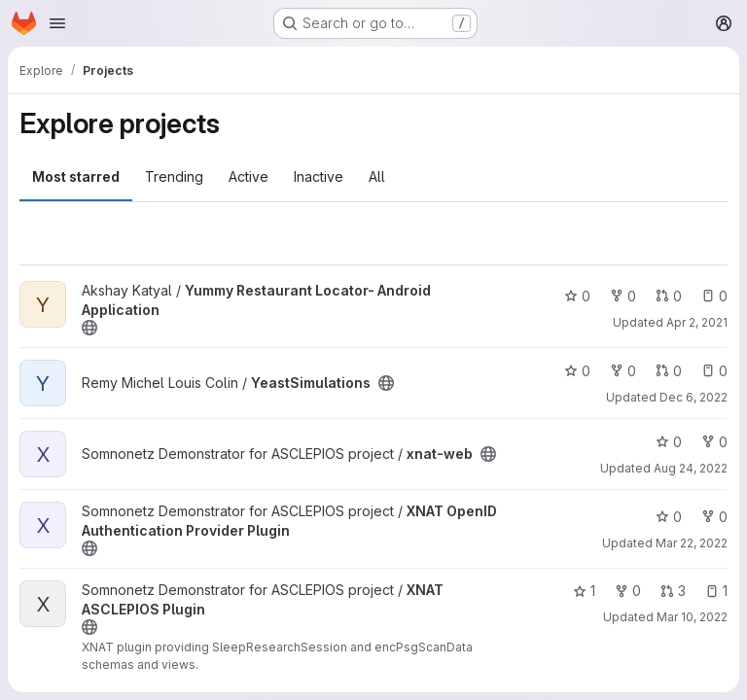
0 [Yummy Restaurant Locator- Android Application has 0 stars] (577, 296)
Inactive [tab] (319, 176)
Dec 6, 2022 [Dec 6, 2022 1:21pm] (694, 397)
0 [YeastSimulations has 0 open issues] (714, 371)
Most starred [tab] (76, 176)
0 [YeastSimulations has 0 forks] (623, 371)
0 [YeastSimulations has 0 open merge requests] (669, 371)
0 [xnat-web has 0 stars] (669, 442)
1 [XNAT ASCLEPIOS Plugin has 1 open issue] (716, 591)
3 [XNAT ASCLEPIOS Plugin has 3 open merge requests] (673, 591)
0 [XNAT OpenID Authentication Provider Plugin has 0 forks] (714, 517)
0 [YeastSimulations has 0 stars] (577, 371)
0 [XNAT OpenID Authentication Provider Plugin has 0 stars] (669, 517)
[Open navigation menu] (57, 23)
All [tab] (377, 176)
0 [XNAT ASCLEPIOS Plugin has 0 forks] (628, 591)
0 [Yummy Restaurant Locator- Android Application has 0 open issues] (714, 296)
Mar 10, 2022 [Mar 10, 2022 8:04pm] (692, 617)
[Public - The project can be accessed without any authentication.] (89, 328)
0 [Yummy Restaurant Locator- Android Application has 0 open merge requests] (669, 296)
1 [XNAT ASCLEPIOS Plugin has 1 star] (584, 591)
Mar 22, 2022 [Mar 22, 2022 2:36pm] (692, 543)
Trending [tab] (174, 176)
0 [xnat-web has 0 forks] (714, 442)
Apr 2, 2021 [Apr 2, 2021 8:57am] (697, 322)
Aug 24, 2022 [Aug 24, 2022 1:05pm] (691, 468)
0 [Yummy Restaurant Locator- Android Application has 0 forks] (623, 296)
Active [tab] (249, 176)
